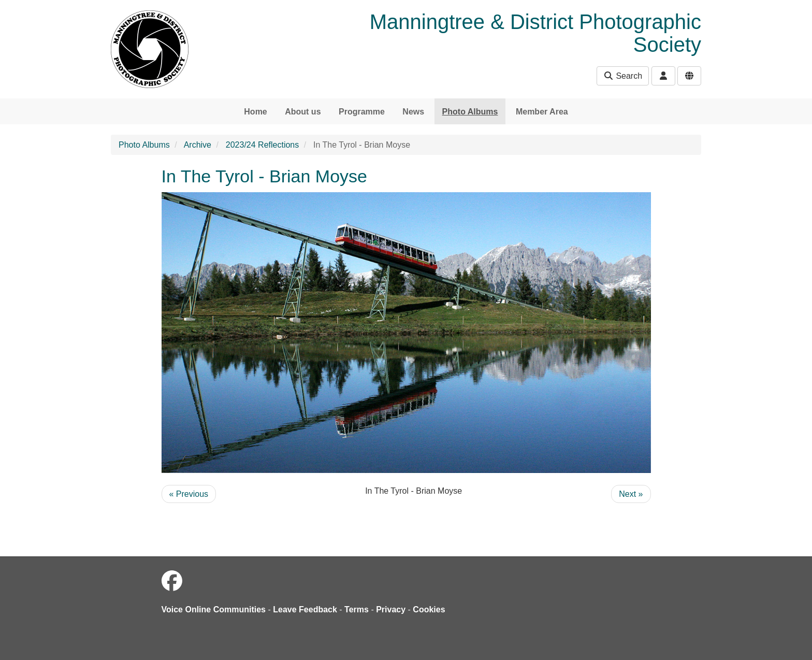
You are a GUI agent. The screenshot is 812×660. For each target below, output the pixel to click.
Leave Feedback (305, 609)
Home (255, 112)
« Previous (189, 494)
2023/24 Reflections (262, 145)
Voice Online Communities (214, 609)
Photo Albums (470, 112)
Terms (357, 609)
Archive (198, 145)
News (413, 112)
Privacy (391, 609)
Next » (631, 494)
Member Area (542, 112)
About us (303, 112)
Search (623, 76)
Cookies (429, 609)
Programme (362, 112)
